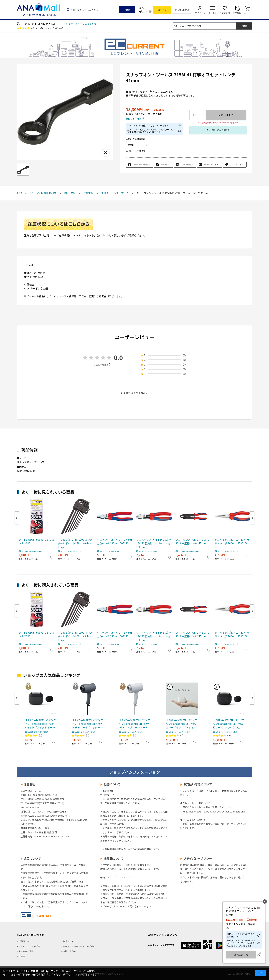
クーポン (212, 13)
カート (247, 13)
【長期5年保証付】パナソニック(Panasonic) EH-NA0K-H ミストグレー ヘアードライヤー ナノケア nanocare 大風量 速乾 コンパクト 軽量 (134, 724)
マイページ (200, 13)
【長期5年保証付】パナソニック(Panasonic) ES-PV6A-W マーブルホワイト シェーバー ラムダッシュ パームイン (182, 724)
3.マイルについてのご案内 (29, 946)
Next (252, 518)
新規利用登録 (182, 10)
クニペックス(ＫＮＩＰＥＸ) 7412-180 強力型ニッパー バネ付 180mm (154, 543)
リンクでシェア (236, 164)
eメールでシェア (211, 164)
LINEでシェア (187, 164)
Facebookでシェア (141, 164)
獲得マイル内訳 (133, 119)
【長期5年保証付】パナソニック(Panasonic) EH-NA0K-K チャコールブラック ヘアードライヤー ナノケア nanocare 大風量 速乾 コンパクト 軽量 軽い (87, 724)
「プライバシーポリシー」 (60, 975)
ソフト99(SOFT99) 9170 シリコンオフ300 (36, 541)
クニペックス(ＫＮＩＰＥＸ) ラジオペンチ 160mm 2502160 (232, 541)
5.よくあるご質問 (25, 951)
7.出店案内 (22, 956)
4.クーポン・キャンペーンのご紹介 (78, 946)
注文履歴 (237, 13)
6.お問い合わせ (69, 951)
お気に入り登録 (220, 130)
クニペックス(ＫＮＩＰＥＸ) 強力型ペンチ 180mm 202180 (114, 541)
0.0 (118, 358)
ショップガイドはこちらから (81, 24)
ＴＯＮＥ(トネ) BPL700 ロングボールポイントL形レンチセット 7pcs (75, 543)
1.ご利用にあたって (26, 941)
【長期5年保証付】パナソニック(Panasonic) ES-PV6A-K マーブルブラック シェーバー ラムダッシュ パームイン (229, 724)
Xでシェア (165, 164)
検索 (127, 10)
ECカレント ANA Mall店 (38, 24)
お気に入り (225, 13)
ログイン (163, 10)
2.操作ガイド (68, 941)
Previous (17, 518)
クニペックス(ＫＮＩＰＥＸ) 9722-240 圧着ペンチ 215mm (193, 541)
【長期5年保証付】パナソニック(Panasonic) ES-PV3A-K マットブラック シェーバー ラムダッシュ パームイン (40, 724)
